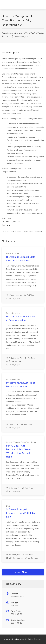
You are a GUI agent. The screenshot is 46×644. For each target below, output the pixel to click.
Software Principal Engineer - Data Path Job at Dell (21, 513)
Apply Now (23, 572)
